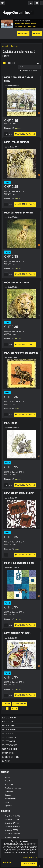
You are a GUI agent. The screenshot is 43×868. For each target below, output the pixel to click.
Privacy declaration (30, 857)
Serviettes (8, 781)
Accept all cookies (29, 864)
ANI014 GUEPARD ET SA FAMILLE (19, 212)
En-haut (7, 704)
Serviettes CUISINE (9, 722)
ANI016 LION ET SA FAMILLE (16, 282)
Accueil (7, 777)
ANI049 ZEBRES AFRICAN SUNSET (19, 493)
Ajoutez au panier (25, 134)
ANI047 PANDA (10, 423)
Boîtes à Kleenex (8, 753)
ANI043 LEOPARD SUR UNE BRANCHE (21, 353)
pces (8, 134)
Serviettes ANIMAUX (9, 718)
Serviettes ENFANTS (9, 729)
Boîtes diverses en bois (11, 757)
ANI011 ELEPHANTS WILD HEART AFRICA (18, 79)
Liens (7, 802)
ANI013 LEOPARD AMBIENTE (16, 142)
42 (13, 708)
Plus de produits (20, 704)
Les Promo (6, 761)
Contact (8, 795)
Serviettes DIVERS (8, 725)
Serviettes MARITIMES (10, 737)
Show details (7, 862)
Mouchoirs (9, 784)
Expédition (9, 791)
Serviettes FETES (8, 733)
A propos (8, 806)
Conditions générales (13, 788)
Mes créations (10, 799)
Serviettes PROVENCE (9, 745)
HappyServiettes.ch (19, 12)
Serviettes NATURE (9, 741)
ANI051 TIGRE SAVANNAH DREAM (19, 563)
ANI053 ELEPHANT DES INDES (17, 633)
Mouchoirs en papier (10, 749)
